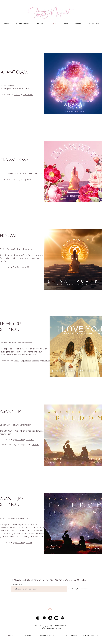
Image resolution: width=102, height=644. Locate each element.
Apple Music (18, 440)
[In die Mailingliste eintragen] (78, 589)
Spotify (17, 95)
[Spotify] (63, 618)
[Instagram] (38, 618)
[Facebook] (44, 618)
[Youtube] (56, 618)
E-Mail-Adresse (17, 584)
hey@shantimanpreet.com (51, 628)
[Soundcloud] (50, 618)
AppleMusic (28, 95)
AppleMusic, (26, 361)
